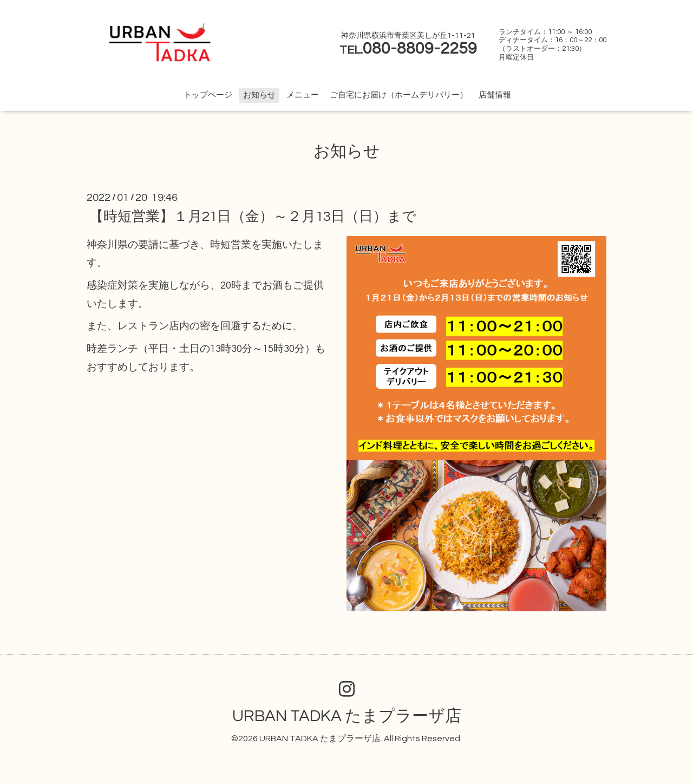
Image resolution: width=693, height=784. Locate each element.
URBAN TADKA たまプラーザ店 (347, 716)
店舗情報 (495, 95)
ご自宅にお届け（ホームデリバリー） (399, 95)
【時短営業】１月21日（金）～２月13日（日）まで (253, 217)
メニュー (303, 95)
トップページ (208, 95)
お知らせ (259, 95)
